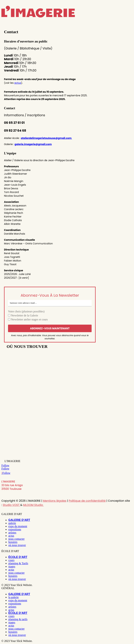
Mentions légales (55, 501)
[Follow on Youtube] (6, 473)
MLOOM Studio (33, 505)
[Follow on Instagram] (5, 465)
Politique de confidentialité (87, 501)
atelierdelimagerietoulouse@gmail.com (46, 138)
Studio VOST (12, 505)
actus (18, 83)
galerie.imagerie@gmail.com (33, 144)
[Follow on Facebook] (5, 469)
